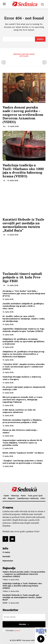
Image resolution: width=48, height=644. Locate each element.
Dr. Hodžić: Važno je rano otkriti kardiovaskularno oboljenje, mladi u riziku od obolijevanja (24, 319)
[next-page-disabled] (44, 62)
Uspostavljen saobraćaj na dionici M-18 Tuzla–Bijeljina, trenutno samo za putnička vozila (22, 443)
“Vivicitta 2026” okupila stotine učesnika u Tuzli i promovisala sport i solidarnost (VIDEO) (23, 367)
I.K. (4, 180)
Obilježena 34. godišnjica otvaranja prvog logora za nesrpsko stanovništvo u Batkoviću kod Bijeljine (23, 354)
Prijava (24, 624)
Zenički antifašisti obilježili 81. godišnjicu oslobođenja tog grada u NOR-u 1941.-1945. (23, 306)
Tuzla (5, 580)
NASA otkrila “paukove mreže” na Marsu (23, 453)
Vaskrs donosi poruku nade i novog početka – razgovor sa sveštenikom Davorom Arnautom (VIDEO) (23, 115)
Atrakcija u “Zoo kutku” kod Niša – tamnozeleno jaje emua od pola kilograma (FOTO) (24, 293)
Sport (5, 603)
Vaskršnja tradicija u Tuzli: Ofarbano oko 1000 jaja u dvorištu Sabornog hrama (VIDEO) (23, 171)
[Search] (40, 39)
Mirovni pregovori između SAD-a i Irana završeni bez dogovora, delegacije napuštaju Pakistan (22, 400)
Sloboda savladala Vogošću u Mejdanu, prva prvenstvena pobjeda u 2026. (22, 421)
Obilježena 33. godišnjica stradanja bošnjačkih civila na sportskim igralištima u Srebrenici (23, 341)
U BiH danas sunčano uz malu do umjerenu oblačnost (19, 411)
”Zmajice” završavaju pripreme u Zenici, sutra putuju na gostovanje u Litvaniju (23, 462)
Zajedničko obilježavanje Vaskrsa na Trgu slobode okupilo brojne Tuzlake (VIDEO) (23, 330)
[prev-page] (4, 62)
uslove (17, 631)
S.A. (4, 126)
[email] (24, 617)
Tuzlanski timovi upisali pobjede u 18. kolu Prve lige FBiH (22, 277)
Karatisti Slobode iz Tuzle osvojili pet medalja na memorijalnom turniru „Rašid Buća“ (23, 225)
